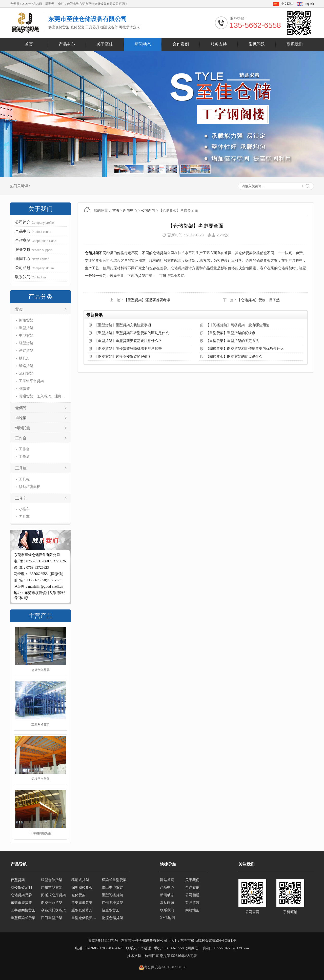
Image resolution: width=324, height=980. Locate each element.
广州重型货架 (52, 887)
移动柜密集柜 (30, 487)
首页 (29, 44)
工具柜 (21, 468)
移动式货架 (80, 880)
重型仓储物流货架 (85, 918)
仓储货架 (92, 253)
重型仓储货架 (82, 910)
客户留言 (192, 903)
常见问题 (257, 44)
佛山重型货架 (112, 887)
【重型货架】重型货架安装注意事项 (123, 325)
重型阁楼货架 (40, 724)
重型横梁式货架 (23, 918)
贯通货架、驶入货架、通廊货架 (42, 396)
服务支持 (219, 44)
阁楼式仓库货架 (53, 895)
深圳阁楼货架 (82, 887)
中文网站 (287, 4)
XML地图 (167, 918)
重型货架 (26, 328)
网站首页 (167, 880)
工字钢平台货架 (31, 381)
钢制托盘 (23, 428)
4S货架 (24, 389)
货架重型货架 (82, 903)
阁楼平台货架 (40, 779)
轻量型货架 (111, 910)
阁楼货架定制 (21, 887)
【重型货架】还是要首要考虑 (147, 300)
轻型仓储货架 (52, 880)
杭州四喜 (152, 956)
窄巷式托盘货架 (53, 910)
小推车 (24, 509)
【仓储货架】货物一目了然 (258, 300)
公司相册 (192, 895)
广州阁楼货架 (112, 903)
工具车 (21, 498)
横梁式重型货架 (114, 880)
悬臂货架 (26, 351)
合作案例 (181, 44)
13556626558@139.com (44, 580)
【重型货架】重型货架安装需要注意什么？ (128, 341)
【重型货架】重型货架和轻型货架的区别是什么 (132, 333)
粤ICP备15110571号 (103, 941)
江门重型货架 (52, 918)
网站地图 (192, 910)
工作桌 (24, 457)
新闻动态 (143, 44)
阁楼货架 (26, 320)
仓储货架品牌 (40, 670)
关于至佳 (105, 44)
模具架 (24, 358)
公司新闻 (148, 210)
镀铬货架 (26, 366)
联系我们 (295, 44)
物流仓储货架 (112, 918)
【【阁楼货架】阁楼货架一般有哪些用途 (238, 325)
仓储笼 (21, 408)
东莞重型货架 (21, 903)
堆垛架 (21, 418)
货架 (19, 309)
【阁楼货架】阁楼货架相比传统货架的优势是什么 (245, 349)
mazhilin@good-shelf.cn (46, 587)
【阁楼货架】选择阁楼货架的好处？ (123, 356)
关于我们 (192, 880)
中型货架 (26, 335)
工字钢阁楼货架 (40, 833)
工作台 (21, 438)
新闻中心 (130, 210)
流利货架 (26, 373)
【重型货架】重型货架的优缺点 (231, 333)
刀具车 (24, 517)
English (309, 4)
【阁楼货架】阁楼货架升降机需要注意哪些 (128, 349)
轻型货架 (26, 343)
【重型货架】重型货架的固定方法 (232, 341)
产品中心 (67, 44)
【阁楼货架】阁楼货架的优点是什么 (234, 356)
